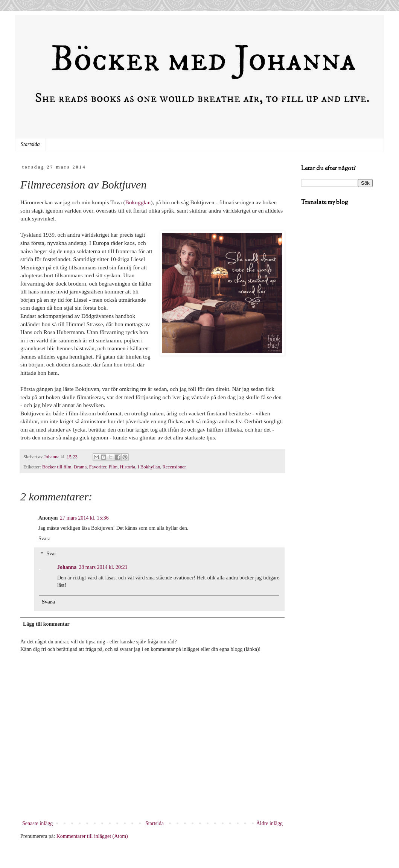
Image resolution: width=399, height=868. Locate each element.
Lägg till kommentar (46, 624)
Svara (44, 539)
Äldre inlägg (270, 823)
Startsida (30, 144)
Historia (128, 467)
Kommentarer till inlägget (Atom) (92, 836)
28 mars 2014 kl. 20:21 (103, 567)
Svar (51, 554)
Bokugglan (138, 202)
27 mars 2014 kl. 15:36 (84, 518)
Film (113, 467)
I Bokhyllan (149, 467)
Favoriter (98, 467)
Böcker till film (57, 467)
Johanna (67, 567)
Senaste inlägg (37, 823)
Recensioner (174, 467)
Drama (80, 467)
